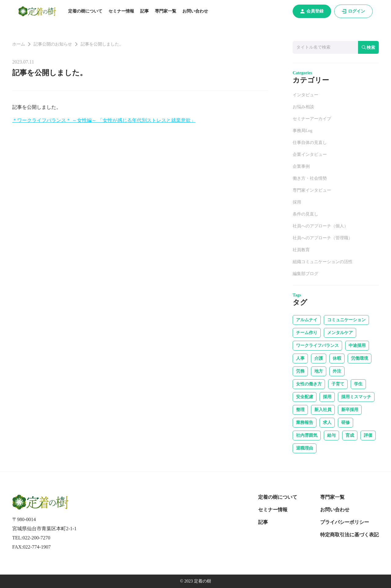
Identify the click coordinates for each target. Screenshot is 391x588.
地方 (319, 371)
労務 (300, 371)
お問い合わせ (195, 11)
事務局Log (303, 131)
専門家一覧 (166, 11)
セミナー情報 (121, 11)
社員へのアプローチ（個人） (320, 226)
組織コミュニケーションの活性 (323, 262)
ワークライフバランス (317, 345)
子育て (338, 384)
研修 (345, 423)
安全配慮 (305, 397)
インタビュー (305, 95)
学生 (358, 384)
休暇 (337, 358)
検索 (368, 47)
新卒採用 (350, 410)
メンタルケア (340, 333)
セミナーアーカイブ (312, 119)
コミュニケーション (346, 320)
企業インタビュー (310, 154)
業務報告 (305, 423)
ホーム (19, 44)
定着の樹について (85, 11)
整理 (300, 410)
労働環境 (360, 358)
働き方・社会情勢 (310, 178)
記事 (144, 11)
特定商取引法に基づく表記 (349, 535)
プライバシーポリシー (345, 522)
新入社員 (323, 410)
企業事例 (301, 166)
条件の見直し (305, 214)
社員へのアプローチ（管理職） (323, 238)
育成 (350, 435)
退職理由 (305, 448)
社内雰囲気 (307, 435)
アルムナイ (307, 320)
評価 (368, 435)
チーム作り (307, 333)
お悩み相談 (303, 107)
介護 (319, 358)
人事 (300, 358)
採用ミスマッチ (356, 397)
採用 (297, 202)
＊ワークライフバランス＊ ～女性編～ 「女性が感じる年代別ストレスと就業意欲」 (104, 120)
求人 (327, 423)
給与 (331, 435)
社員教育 (301, 250)
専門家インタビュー (312, 190)
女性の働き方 (309, 384)
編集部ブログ (305, 274)
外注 (337, 371)
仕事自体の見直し (310, 143)
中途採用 (357, 345)
